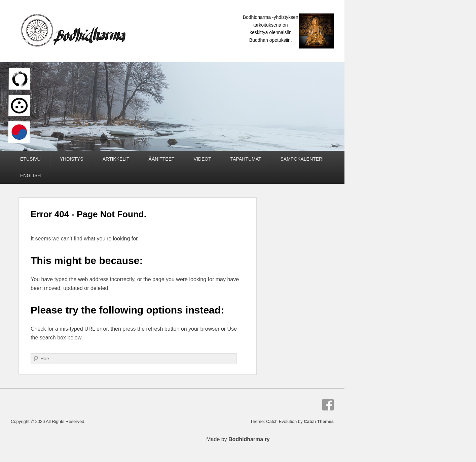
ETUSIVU (30, 159)
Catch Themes (319, 421)
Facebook (328, 405)
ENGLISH (30, 175)
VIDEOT (203, 159)
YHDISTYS (72, 159)
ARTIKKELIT (116, 159)
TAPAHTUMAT (246, 159)
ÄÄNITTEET (162, 159)
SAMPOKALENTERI (302, 159)
